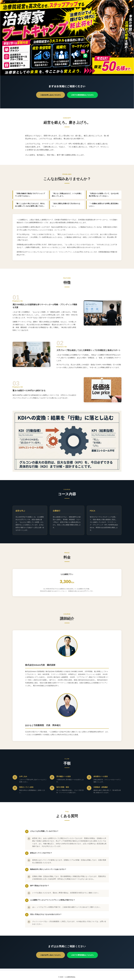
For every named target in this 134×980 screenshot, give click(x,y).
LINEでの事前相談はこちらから (82, 95)
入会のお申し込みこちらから (51, 95)
